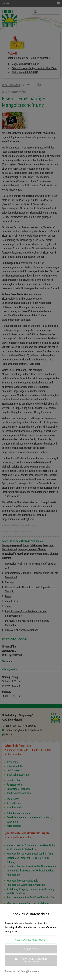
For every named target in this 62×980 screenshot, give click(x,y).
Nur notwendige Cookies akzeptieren (31, 960)
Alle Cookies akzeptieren (31, 940)
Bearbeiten (31, 949)
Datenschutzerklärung (16, 971)
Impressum (34, 971)
